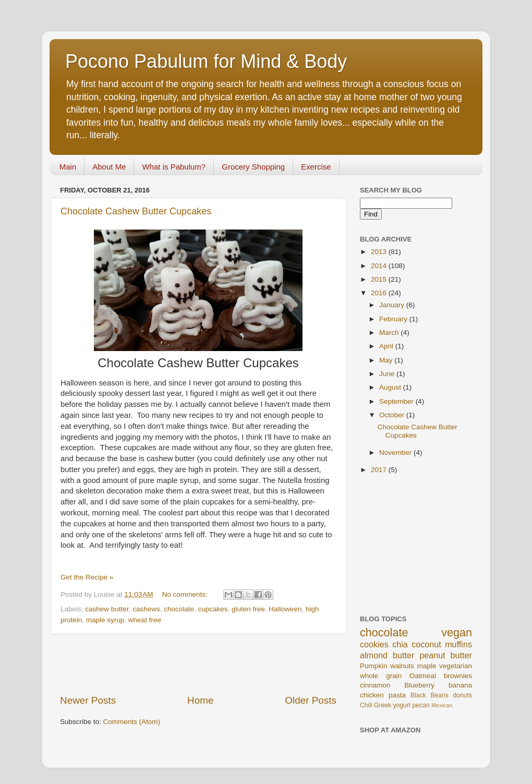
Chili (366, 705)
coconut (426, 644)
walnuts (402, 666)
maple (427, 666)
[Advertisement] (198, 664)
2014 (380, 266)
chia (400, 644)
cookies (374, 644)
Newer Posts (88, 700)
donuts (463, 695)
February (394, 319)
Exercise (316, 167)
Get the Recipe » (87, 577)
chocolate (179, 609)
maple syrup (105, 620)
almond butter (387, 655)
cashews (146, 609)
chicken (372, 695)
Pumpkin (374, 666)
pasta (397, 695)
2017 (380, 470)
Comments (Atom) (132, 722)
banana (460, 685)
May (387, 360)
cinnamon (375, 685)
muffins (458, 644)
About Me (109, 167)
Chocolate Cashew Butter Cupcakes (136, 211)
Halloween (285, 609)
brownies (458, 676)
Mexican (442, 705)
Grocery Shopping (253, 167)
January (393, 305)
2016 (380, 293)
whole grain (381, 676)
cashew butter (107, 609)
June (388, 374)
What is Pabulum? (174, 167)
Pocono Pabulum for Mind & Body (206, 61)
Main (68, 167)
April (387, 346)
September (397, 401)
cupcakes (213, 609)
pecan (421, 705)
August (391, 387)
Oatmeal (423, 676)
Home (200, 700)
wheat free (145, 620)
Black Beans (430, 695)
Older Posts (311, 700)
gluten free (248, 609)
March (390, 333)
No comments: (186, 594)
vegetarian (456, 666)
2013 (380, 252)
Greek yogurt (392, 705)
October (393, 415)
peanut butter (446, 655)
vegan (457, 632)
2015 (380, 279)
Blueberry (419, 685)
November (396, 453)
